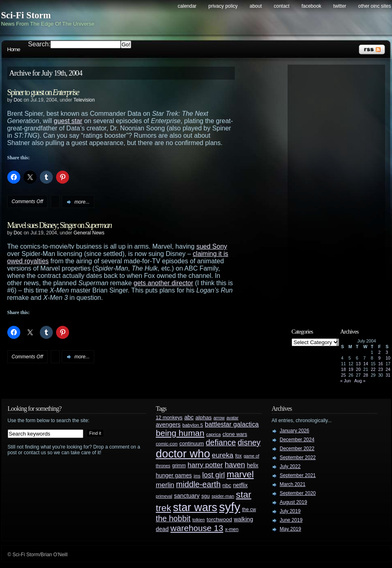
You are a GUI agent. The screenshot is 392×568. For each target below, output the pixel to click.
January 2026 (295, 431)
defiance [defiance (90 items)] (221, 442)
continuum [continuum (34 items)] (192, 443)
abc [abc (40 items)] (189, 417)
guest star (68, 121)
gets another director (164, 283)
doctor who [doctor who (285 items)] (183, 454)
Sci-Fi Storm (26, 15)
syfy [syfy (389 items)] (230, 507)
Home (14, 49)
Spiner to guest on (43, 92)
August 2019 (293, 502)
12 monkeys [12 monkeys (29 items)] (169, 418)
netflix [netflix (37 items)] (240, 485)
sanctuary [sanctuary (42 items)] (187, 496)
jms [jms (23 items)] (197, 476)
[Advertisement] (340, 190)
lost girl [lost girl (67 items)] (214, 475)
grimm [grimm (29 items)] (179, 466)
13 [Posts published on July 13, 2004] (358, 364)
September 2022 (298, 457)
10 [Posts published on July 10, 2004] (388, 358)
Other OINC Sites (375, 6)
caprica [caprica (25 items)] (214, 434)
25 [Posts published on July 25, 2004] (344, 375)
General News (89, 233)
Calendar (187, 6)
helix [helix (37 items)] (253, 465)
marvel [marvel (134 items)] (240, 474)
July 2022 (290, 466)
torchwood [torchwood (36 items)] (220, 519)
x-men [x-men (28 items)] (232, 529)
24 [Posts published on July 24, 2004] (388, 369)
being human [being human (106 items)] (180, 433)
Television (84, 100)
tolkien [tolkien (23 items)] (198, 520)
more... (82, 202)
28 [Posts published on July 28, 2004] (366, 375)
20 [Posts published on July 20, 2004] (358, 369)
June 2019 (291, 520)
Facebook (311, 6)
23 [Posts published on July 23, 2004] (381, 369)
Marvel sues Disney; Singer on (60, 225)
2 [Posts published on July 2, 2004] (379, 352)
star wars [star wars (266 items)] (195, 507)
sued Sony (212, 246)
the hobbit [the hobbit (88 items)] (173, 518)
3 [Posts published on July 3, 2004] (387, 352)
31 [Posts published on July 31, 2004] (388, 375)
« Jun (346, 381)
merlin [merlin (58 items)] (165, 485)
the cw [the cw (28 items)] (249, 509)
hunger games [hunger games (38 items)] (174, 475)
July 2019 (290, 511)
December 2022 (297, 449)
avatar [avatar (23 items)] (232, 418)
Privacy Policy (223, 6)
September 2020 (298, 493)
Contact (282, 6)
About (256, 6)
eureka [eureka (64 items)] (223, 455)
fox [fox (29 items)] (238, 456)
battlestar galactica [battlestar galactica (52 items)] (232, 424)
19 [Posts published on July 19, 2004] (351, 369)
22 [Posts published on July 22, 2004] (373, 369)
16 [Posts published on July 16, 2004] (381, 364)
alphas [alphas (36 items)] (204, 417)
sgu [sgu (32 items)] (206, 496)
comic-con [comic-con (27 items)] (167, 443)
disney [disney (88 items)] (249, 442)
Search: (39, 44)
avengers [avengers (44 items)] (168, 425)
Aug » (360, 381)
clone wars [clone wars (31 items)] (235, 434)
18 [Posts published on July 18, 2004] (344, 369)
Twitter (340, 6)
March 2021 (293, 484)
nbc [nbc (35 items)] (227, 485)
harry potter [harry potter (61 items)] (205, 465)
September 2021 (298, 475)
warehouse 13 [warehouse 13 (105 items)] (197, 528)
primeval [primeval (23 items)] (164, 496)
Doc (18, 100)
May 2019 (291, 529)
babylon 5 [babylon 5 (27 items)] (193, 425)
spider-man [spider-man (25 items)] (223, 496)
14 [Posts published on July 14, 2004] (366, 364)
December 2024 (297, 440)
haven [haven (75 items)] (235, 465)
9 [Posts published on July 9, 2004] (379, 358)
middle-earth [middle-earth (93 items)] (198, 484)
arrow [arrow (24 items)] (219, 418)
